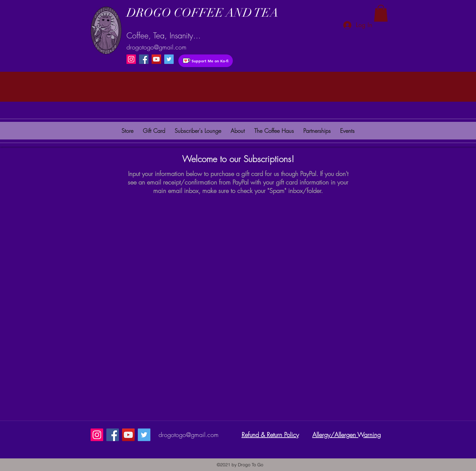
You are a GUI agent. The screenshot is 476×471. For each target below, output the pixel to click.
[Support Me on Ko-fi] (206, 61)
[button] (381, 13)
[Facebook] (144, 59)
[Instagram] (131, 59)
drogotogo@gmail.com (157, 47)
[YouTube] (156, 59)
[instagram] (169, 59)
